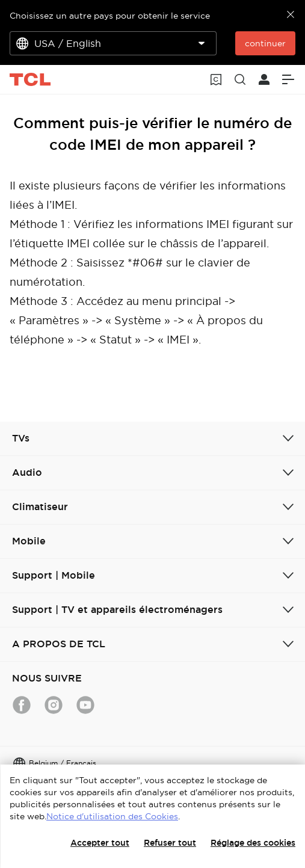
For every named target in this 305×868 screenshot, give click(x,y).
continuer (265, 43)
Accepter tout (100, 843)
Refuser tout (170, 843)
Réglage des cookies (253, 843)
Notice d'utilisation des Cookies (112, 816)
